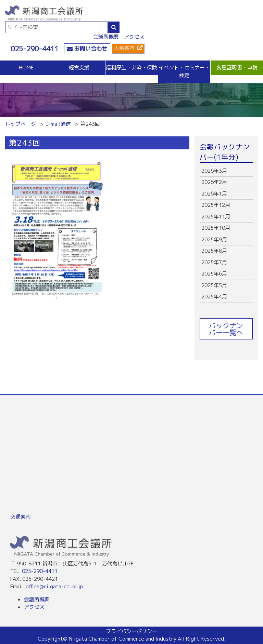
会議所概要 (106, 37)
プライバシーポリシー (131, 631)
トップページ (21, 124)
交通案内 (21, 517)
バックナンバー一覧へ (226, 329)
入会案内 (124, 48)
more (226, 171)
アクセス (134, 37)
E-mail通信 (58, 124)
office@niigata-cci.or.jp (54, 586)
